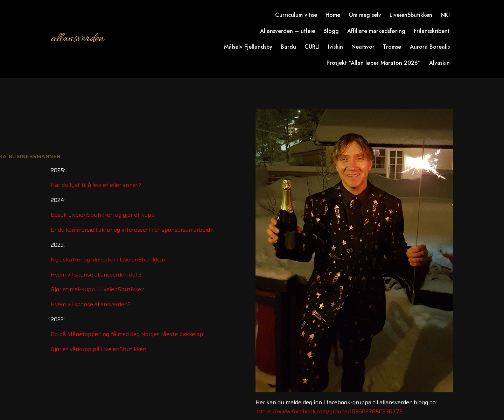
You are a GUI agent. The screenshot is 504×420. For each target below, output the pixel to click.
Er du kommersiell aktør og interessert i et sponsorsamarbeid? (132, 230)
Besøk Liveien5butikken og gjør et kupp (103, 215)
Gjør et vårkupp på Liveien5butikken (99, 349)
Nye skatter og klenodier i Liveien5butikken (108, 260)
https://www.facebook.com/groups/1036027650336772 (330, 411)
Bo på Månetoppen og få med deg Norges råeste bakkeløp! (128, 334)
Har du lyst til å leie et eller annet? (96, 185)
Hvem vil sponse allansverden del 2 (96, 275)
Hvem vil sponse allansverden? (91, 304)
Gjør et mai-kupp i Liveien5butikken (98, 289)
